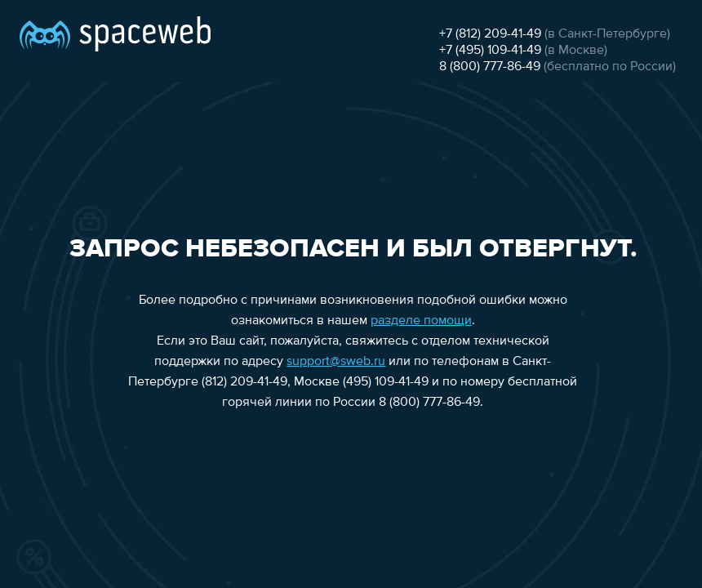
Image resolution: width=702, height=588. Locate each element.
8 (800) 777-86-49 (490, 67)
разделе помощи (421, 321)
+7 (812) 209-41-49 (490, 34)
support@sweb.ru (336, 362)
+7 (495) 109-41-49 (490, 51)
